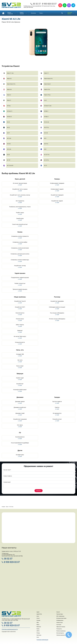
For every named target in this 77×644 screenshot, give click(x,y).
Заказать (39, 491)
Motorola (39, 627)
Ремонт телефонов (11, 13)
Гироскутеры (60, 614)
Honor (38, 618)
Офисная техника (61, 627)
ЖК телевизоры (60, 616)
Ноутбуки (59, 625)
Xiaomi (58, 612)
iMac (38, 623)
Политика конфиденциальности (10, 629)
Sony (38, 637)
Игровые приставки (61, 618)
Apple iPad (39, 614)
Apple (38, 612)
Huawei (38, 620)
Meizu (38, 625)
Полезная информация (42, 640)
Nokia (38, 629)
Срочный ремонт (70, 13)
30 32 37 (35, 4)
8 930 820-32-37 (49, 4)
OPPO (38, 631)
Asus (38, 616)
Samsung (39, 635)
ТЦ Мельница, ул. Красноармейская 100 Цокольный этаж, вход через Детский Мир (39, 7)
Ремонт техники (23, 13)
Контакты (33, 13)
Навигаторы (60, 623)
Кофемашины (60, 620)
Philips (38, 633)
